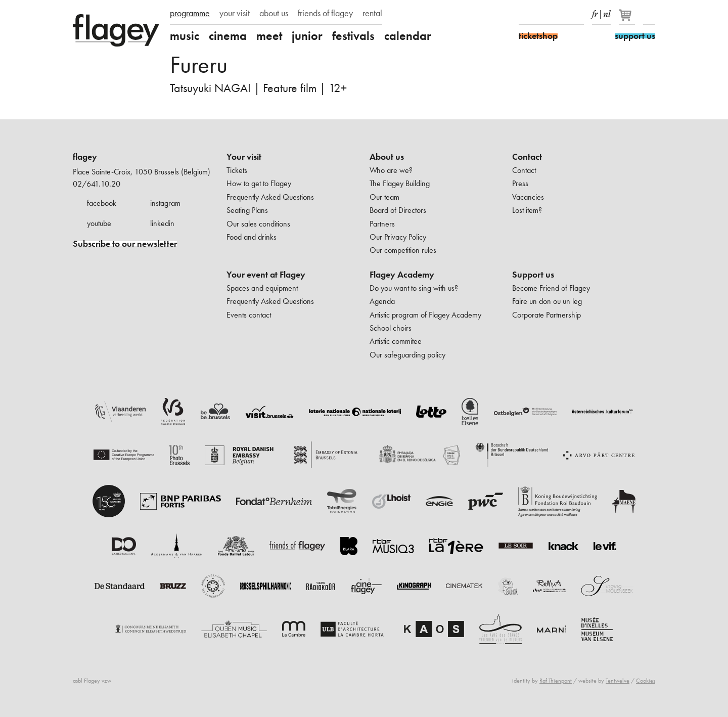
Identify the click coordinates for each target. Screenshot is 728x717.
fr (595, 12)
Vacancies (528, 197)
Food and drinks (252, 237)
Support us (533, 275)
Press (520, 183)
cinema (228, 36)
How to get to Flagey (259, 183)
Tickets (237, 170)
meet (269, 36)
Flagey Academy (402, 275)
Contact (527, 157)
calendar (408, 36)
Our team (384, 197)
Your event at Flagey (266, 275)
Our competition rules (403, 250)
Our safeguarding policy (407, 355)
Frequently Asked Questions (270, 197)
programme (190, 13)
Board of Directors (398, 210)
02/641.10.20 (97, 184)
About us (387, 157)
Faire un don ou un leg (547, 301)
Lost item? (527, 210)
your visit (235, 13)
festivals (353, 36)
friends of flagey (325, 13)
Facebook (525, 14)
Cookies (646, 681)
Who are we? (391, 170)
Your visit (244, 157)
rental (372, 13)
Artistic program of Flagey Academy (425, 315)
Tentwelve (618, 681)
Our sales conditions (258, 224)
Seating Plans (247, 210)
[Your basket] (628, 19)
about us (274, 13)
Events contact (249, 315)
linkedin (162, 223)
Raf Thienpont (556, 681)
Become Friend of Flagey (551, 288)
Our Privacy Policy (398, 237)
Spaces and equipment (262, 288)
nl (607, 12)
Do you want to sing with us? (414, 288)
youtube (99, 223)
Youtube (560, 14)
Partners (382, 224)
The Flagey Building (400, 183)
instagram (165, 203)
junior (307, 36)
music (185, 36)
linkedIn (578, 14)
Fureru (199, 64)
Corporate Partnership (547, 315)
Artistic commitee (396, 341)
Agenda (382, 301)
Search (649, 14)
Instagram (542, 14)
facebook (102, 203)
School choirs (391, 328)
